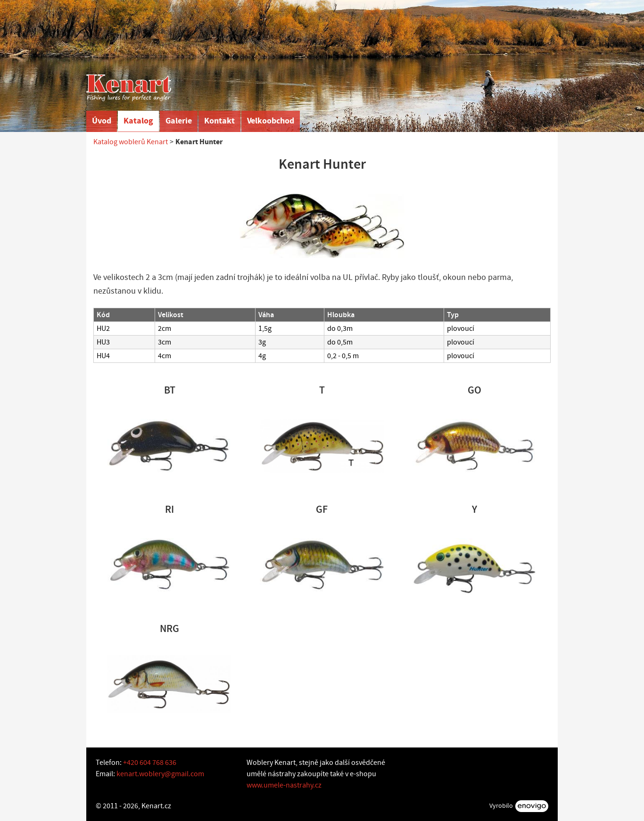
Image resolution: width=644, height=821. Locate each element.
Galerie (179, 121)
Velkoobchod (271, 121)
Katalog (138, 121)
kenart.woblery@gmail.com (160, 774)
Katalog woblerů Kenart (131, 142)
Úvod (102, 121)
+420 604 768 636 (150, 763)
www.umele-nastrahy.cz (284, 785)
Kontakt (219, 121)
